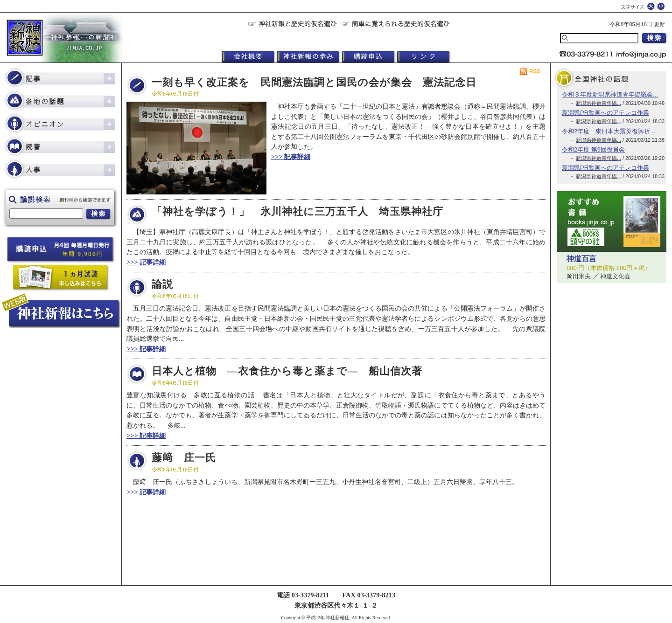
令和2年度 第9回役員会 (593, 149)
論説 (162, 284)
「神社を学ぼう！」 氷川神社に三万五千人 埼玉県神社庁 (297, 212)
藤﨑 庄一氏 (184, 458)
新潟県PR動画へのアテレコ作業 (605, 113)
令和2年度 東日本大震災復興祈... (609, 131)
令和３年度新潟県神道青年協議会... (610, 94)
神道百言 (581, 259)
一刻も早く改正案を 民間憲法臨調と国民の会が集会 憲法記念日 (314, 83)
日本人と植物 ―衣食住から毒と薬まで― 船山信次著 (287, 371)
